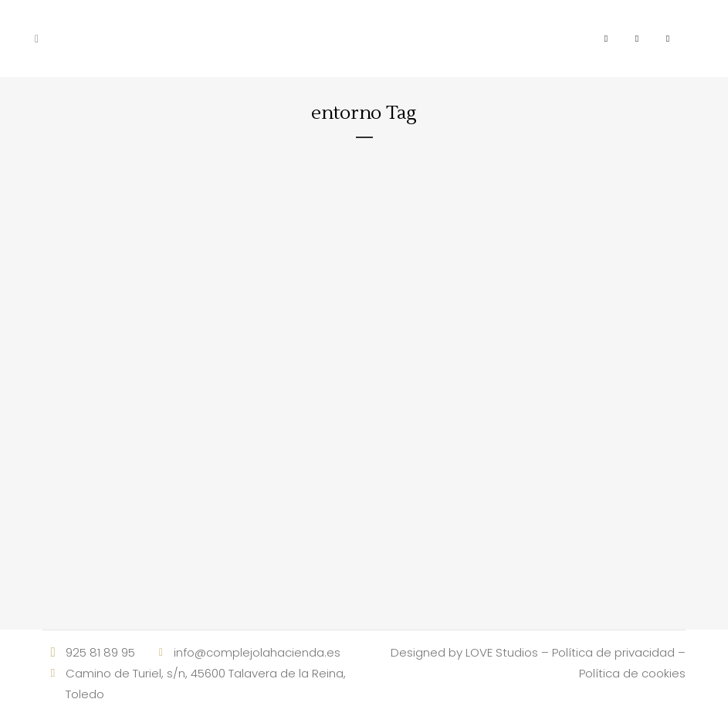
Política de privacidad (613, 652)
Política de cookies (632, 673)
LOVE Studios (502, 652)
